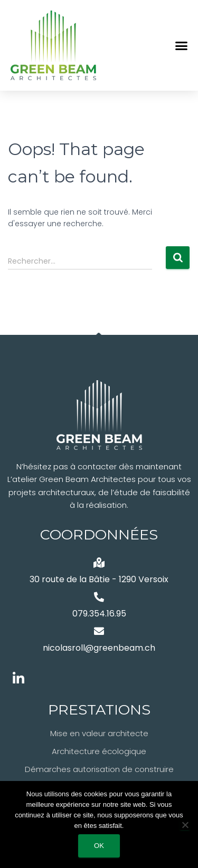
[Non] (185, 825)
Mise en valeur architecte (99, 733)
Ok (99, 846)
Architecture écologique (99, 751)
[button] (181, 45)
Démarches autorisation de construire (99, 769)
